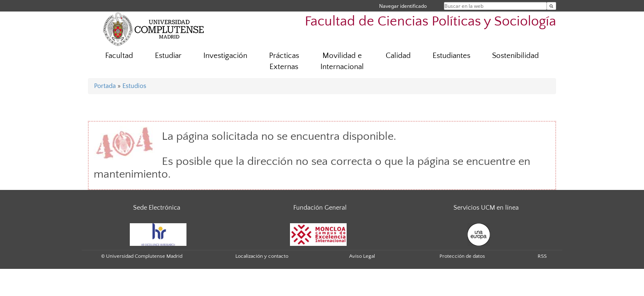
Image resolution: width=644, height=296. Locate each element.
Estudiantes (451, 56)
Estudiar (168, 56)
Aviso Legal (362, 256)
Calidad (398, 56)
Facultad (119, 56)
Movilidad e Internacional (342, 61)
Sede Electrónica (157, 208)
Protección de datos (462, 256)
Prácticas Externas (284, 61)
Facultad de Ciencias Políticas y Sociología (430, 22)
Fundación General (320, 208)
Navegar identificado (403, 6)
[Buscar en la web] (551, 6)
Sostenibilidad (515, 56)
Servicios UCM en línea (486, 208)
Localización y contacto (262, 256)
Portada (105, 86)
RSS (542, 256)
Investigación (225, 56)
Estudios (134, 86)
